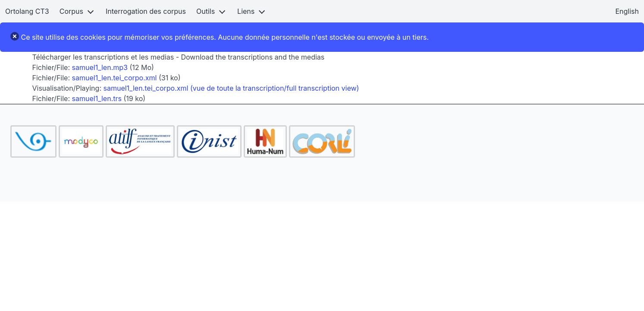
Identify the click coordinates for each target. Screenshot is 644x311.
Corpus (71, 11)
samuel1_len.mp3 (100, 67)
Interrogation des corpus (146, 11)
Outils (206, 11)
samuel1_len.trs (97, 98)
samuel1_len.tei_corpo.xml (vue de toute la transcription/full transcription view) (231, 88)
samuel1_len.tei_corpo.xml (115, 78)
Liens (246, 11)
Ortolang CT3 (27, 11)
